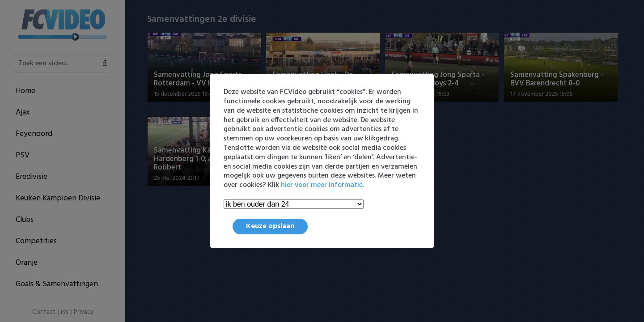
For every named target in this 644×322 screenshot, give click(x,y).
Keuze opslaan (270, 226)
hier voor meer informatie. (322, 185)
